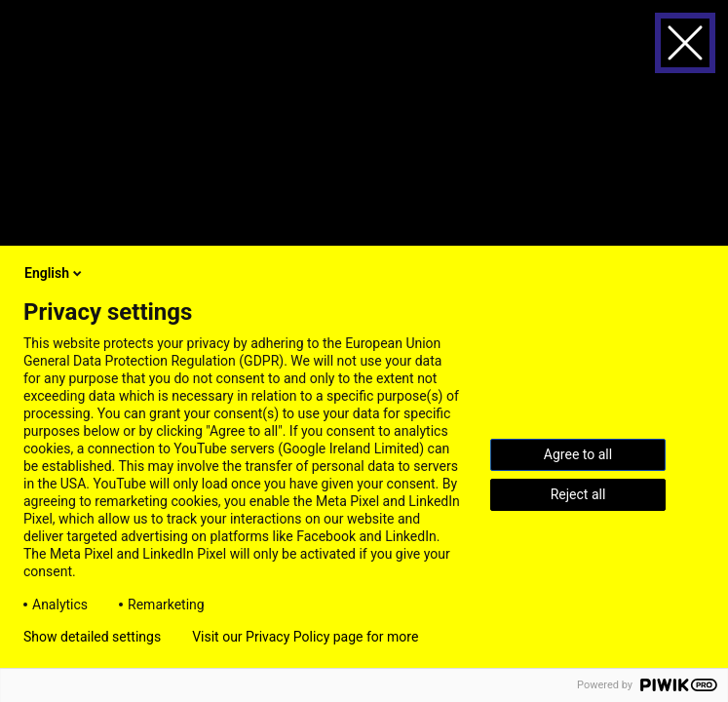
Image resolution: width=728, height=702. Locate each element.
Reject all (578, 494)
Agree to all (578, 454)
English (55, 273)
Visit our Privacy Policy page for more (305, 637)
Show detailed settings (92, 637)
